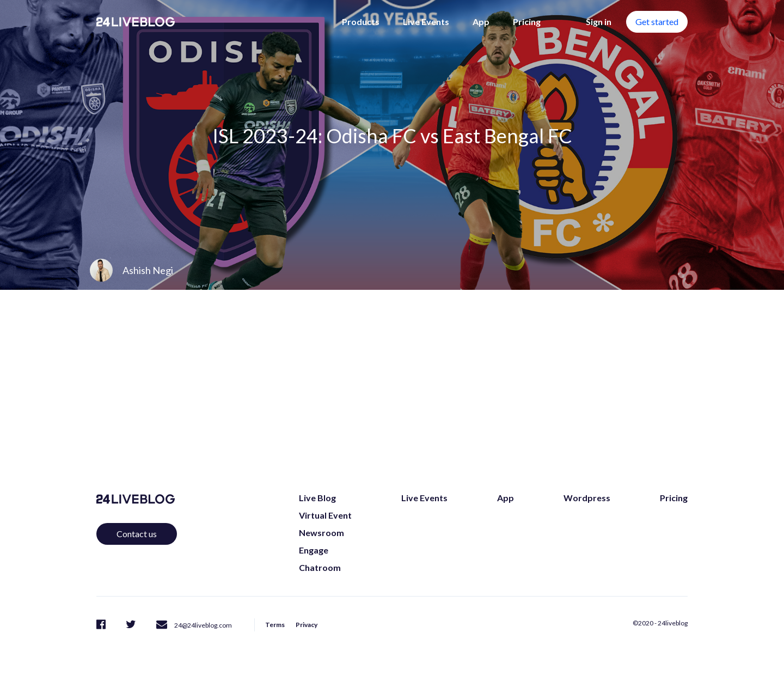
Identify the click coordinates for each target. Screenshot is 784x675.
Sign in (599, 22)
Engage (314, 550)
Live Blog (317, 498)
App (481, 22)
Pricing (527, 22)
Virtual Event (325, 515)
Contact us (137, 534)
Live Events (426, 22)
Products (361, 22)
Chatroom (320, 567)
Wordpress (587, 498)
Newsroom (321, 533)
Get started (657, 22)
